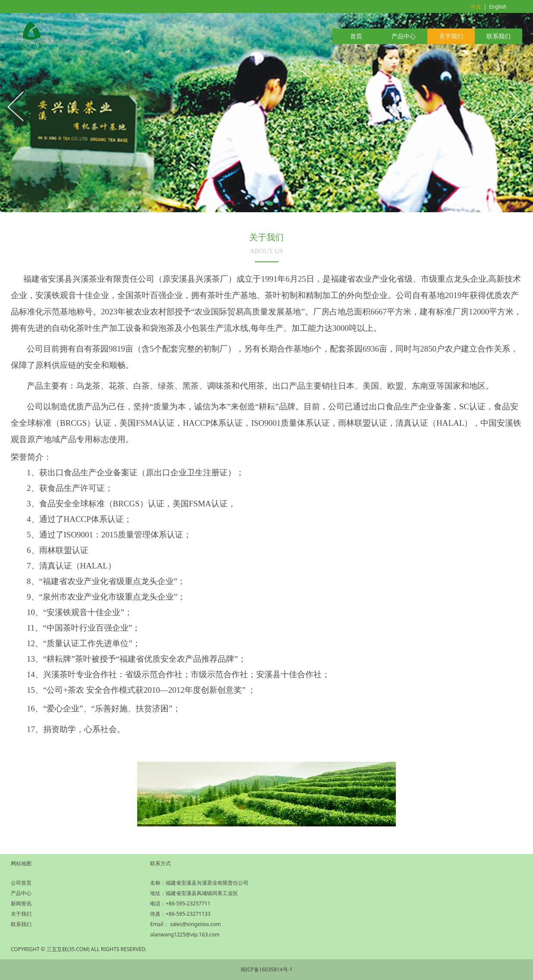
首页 (356, 36)
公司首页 (21, 883)
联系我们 (499, 36)
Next (517, 106)
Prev (16, 106)
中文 (476, 7)
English (498, 7)
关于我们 (451, 36)
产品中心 (404, 36)
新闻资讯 (21, 903)
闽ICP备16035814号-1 (267, 969)
